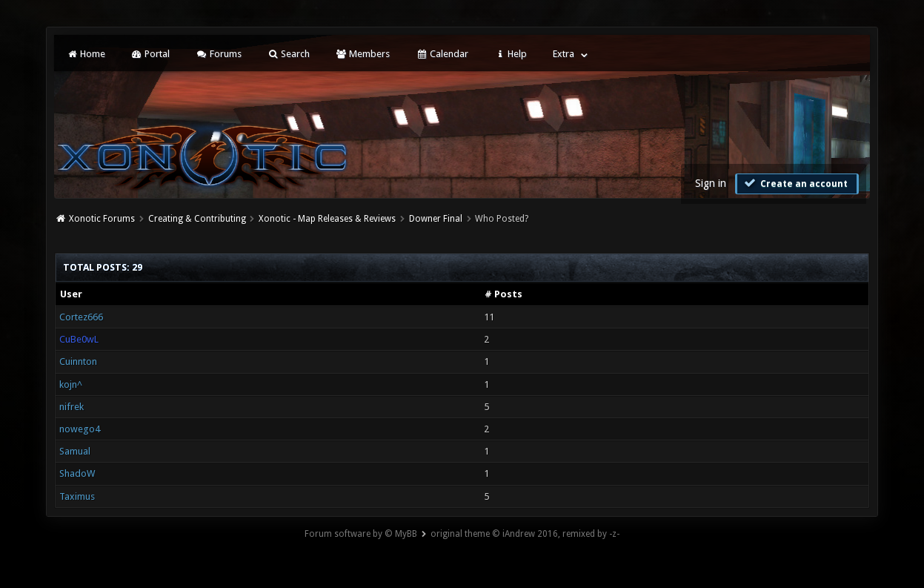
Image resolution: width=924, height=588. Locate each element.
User (71, 294)
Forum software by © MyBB (361, 534)
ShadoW (77, 473)
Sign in (711, 183)
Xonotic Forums (102, 219)
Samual (75, 451)
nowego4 (80, 429)
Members (363, 54)
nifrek (72, 407)
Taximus (77, 496)
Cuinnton (78, 361)
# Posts (503, 294)
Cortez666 (81, 317)
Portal (150, 54)
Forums (218, 54)
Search (289, 54)
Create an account (795, 183)
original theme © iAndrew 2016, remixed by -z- (525, 534)
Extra (564, 54)
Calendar (442, 54)
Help (511, 54)
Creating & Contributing (197, 219)
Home (85, 54)
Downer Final (436, 219)
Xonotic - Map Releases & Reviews (327, 219)
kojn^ (71, 384)
